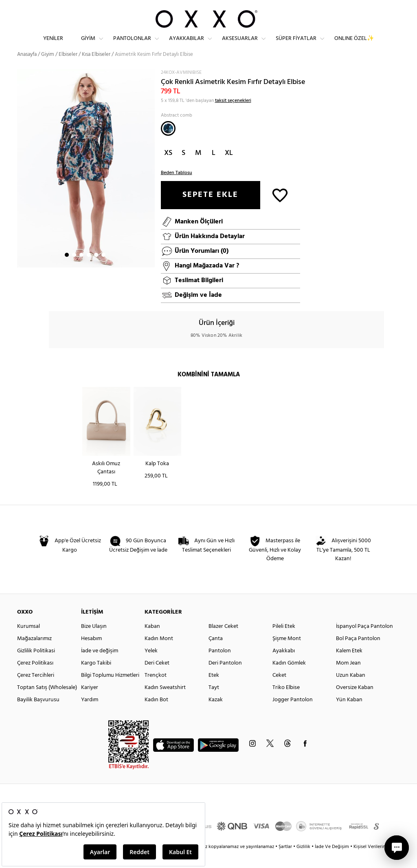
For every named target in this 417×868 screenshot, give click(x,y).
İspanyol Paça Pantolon (364, 641)
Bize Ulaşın (94, 641)
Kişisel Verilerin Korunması (381, 861)
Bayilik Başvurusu (38, 714)
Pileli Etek (284, 641)
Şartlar (286, 861)
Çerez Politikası (35, 678)
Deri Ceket (157, 678)
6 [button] (103, 269)
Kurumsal (29, 641)
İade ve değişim (100, 666)
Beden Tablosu (177, 188)
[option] (86, 183)
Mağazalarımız (34, 653)
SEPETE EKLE (210, 210)
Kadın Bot (156, 714)
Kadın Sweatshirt (165, 702)
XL (229, 168)
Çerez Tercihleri (36, 690)
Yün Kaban (349, 714)
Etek (214, 690)
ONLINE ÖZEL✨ (354, 45)
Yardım (90, 714)
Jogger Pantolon (293, 714)
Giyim (88, 45)
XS (168, 168)
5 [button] (96, 269)
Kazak (216, 714)
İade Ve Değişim (332, 861)
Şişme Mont (287, 653)
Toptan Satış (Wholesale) (47, 702)
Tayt (214, 702)
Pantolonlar (132, 45)
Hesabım (91, 653)
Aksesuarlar (240, 45)
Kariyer (90, 702)
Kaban (152, 641)
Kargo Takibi (96, 678)
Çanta (216, 653)
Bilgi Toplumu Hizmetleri (110, 690)
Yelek (151, 666)
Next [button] (21, 183)
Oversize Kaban (355, 702)
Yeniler (53, 45)
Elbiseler (68, 69)
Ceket (279, 690)
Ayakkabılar (187, 45)
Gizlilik (304, 861)
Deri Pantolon (225, 678)
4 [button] (89, 269)
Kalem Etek (349, 666)
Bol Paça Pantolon (358, 653)
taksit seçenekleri (233, 115)
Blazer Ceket (223, 641)
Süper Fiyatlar (296, 45)
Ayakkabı (284, 666)
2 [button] (74, 269)
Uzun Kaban (351, 690)
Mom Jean (348, 678)
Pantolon (220, 666)
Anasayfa (27, 69)
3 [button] (81, 269)
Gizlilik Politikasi (36, 666)
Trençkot (156, 690)
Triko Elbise (286, 702)
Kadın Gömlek (289, 678)
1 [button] (67, 269)
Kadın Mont (159, 653)
